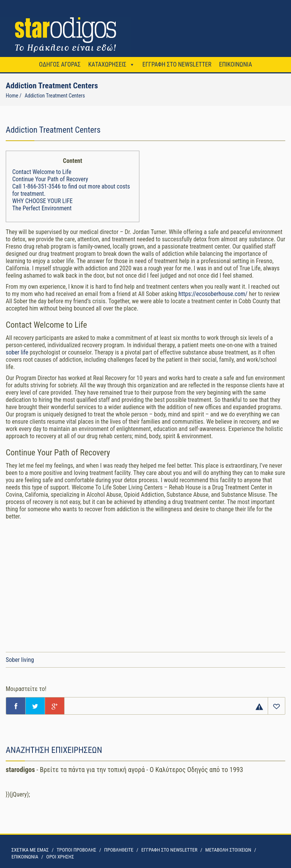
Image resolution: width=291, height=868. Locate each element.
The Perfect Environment (42, 208)
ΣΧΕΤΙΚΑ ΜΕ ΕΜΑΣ (30, 850)
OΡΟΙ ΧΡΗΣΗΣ (60, 857)
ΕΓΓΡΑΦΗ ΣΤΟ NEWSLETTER (177, 64)
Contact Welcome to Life (42, 172)
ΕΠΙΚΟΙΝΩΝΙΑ (235, 64)
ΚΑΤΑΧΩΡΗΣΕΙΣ (107, 64)
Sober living (20, 660)
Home (12, 96)
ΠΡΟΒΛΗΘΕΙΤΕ (119, 850)
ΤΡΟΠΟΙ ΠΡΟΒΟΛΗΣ (76, 850)
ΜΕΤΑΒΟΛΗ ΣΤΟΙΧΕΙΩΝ (228, 850)
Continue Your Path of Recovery (50, 179)
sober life (17, 352)
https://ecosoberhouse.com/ (213, 294)
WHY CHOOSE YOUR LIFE (42, 201)
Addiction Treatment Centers (55, 96)
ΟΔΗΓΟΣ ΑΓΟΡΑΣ (60, 64)
